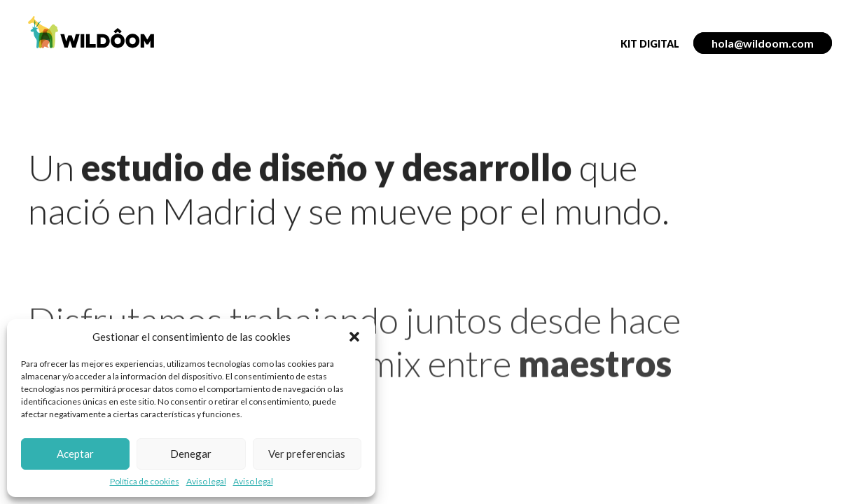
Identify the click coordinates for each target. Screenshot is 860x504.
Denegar (191, 454)
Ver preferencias (307, 454)
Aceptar (75, 454)
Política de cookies (145, 482)
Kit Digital (650, 44)
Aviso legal (206, 482)
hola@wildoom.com (763, 43)
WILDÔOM (91, 32)
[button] (354, 337)
